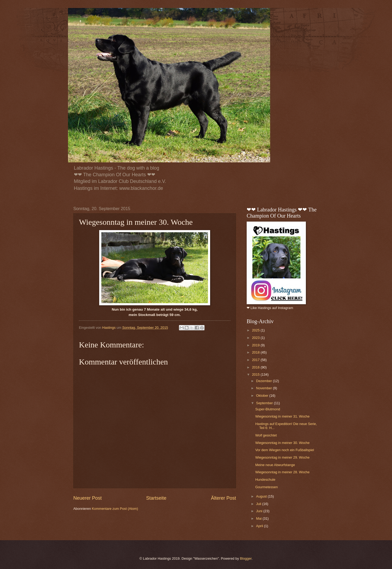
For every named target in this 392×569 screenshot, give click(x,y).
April (260, 526)
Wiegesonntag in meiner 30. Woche (282, 443)
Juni (260, 511)
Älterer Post (223, 498)
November (264, 388)
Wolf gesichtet (266, 435)
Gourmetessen (266, 487)
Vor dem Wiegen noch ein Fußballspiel (285, 450)
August (262, 496)
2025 (256, 330)
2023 (256, 338)
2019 (256, 345)
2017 (256, 360)
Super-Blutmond (268, 409)
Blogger (246, 558)
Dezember (264, 381)
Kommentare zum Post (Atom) (115, 509)
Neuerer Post (87, 498)
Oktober (263, 396)
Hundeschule (265, 480)
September (265, 403)
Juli (259, 504)
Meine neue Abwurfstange (275, 465)
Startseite (156, 498)
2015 (256, 374)
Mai (259, 518)
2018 (256, 352)
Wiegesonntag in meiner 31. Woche (282, 416)
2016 (256, 367)
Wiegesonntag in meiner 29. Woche (282, 457)
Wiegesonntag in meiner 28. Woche (282, 472)
